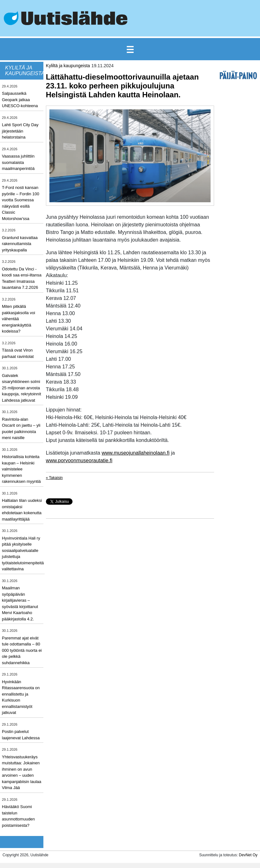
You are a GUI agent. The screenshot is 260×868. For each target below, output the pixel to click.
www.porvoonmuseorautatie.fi (79, 460)
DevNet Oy (248, 855)
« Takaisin (54, 478)
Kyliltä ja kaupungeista (68, 66)
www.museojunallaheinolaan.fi (136, 453)
